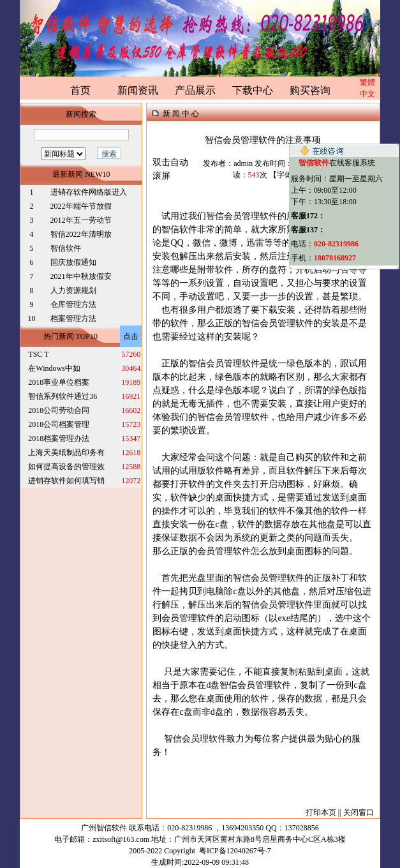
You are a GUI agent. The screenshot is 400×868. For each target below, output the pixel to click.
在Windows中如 (54, 368)
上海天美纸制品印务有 (66, 453)
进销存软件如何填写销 (66, 481)
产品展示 (195, 90)
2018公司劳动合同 (59, 410)
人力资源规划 (73, 290)
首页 (80, 90)
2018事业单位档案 (59, 382)
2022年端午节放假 (81, 206)
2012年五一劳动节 (81, 220)
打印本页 (321, 812)
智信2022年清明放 (81, 234)
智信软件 (67, 248)
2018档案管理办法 (59, 438)
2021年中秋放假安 (81, 276)
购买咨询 (310, 90)
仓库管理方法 (73, 304)
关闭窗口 (359, 812)
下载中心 (253, 90)
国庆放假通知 (73, 262)
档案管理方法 (73, 318)
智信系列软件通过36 (63, 396)
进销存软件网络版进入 (89, 192)
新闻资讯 (138, 90)
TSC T (38, 354)
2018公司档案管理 (59, 424)
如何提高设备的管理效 (66, 467)
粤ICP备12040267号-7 (235, 851)
